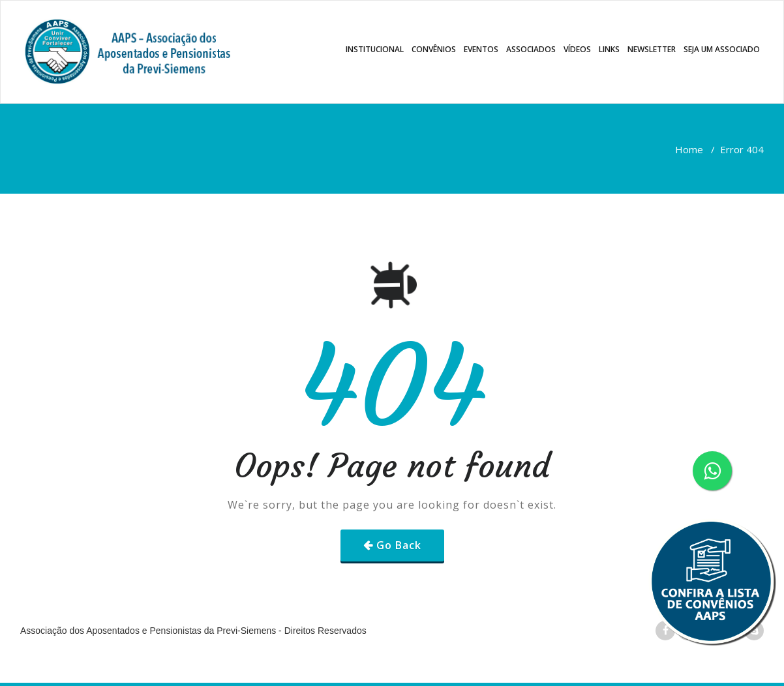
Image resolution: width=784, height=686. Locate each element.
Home (689, 149)
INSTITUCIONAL (375, 49)
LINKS (609, 49)
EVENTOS (481, 49)
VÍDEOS (577, 49)
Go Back (399, 545)
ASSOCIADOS (531, 49)
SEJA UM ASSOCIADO (722, 49)
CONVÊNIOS (434, 49)
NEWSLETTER (652, 49)
